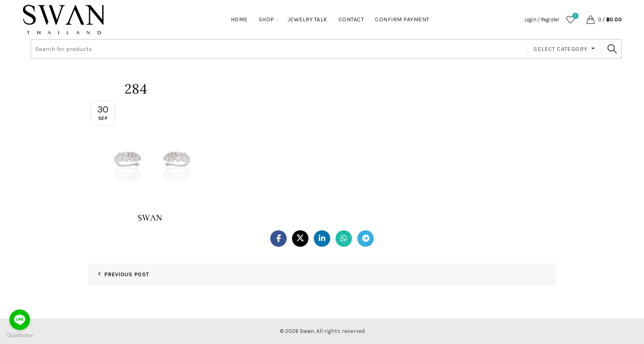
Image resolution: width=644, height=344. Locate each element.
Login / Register (542, 19)
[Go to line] (20, 320)
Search (612, 49)
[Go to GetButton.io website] (20, 336)
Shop (267, 19)
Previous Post (127, 274)
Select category (560, 49)
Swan (307, 331)
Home (239, 19)
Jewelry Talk (307, 19)
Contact (351, 19)
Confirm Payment (402, 19)
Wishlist (574, 16)
